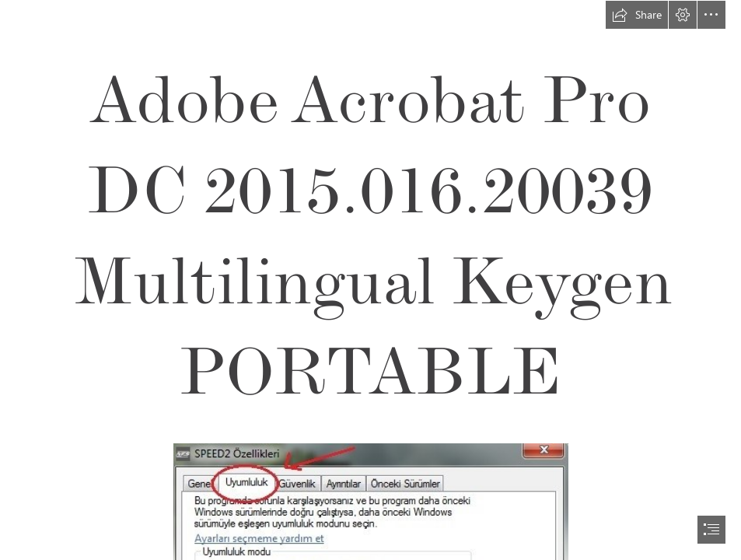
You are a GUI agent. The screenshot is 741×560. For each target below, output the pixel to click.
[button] (637, 15)
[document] (370, 280)
